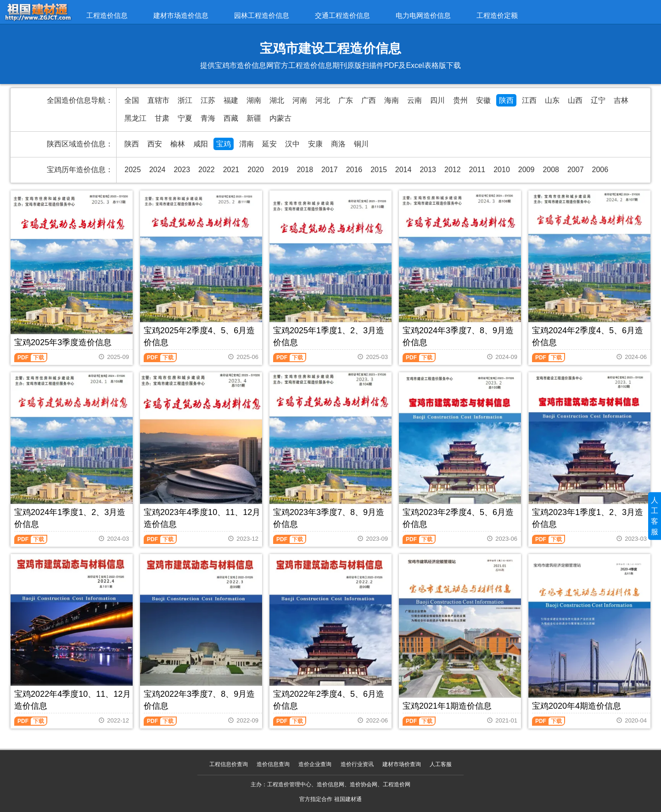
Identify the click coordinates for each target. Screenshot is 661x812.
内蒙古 (280, 118)
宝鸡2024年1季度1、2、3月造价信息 (70, 518)
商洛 (338, 144)
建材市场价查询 (402, 764)
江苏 (208, 100)
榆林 (178, 144)
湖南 (254, 100)
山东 (552, 100)
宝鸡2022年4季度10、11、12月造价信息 (73, 700)
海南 (392, 100)
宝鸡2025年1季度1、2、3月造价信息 (329, 336)
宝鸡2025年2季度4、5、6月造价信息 (199, 336)
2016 (354, 170)
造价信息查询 (273, 764)
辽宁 (598, 100)
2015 (379, 170)
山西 (575, 100)
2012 (453, 170)
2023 (182, 170)
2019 (280, 170)
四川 (437, 100)
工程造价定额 (497, 15)
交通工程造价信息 (342, 15)
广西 (369, 100)
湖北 (277, 100)
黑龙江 (135, 118)
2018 (305, 170)
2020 (256, 170)
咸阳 (201, 144)
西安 (155, 144)
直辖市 (158, 100)
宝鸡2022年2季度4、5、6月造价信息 (329, 700)
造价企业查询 (315, 764)
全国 (132, 100)
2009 (527, 170)
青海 (208, 118)
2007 (576, 170)
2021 (231, 170)
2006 (600, 170)
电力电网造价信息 (423, 15)
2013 (428, 170)
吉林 (621, 100)
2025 (133, 170)
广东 (346, 100)
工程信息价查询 (229, 764)
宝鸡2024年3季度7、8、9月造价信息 (458, 336)
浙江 (185, 100)
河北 (323, 100)
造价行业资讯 (357, 764)
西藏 (231, 118)
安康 (315, 144)
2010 (502, 170)
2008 (551, 170)
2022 (207, 170)
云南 (415, 100)
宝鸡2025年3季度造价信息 (63, 342)
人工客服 (441, 764)
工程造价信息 (107, 15)
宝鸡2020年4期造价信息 (577, 706)
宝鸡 (224, 144)
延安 (269, 144)
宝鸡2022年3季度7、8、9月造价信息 (199, 700)
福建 (231, 100)
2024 (157, 170)
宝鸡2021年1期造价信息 (447, 706)
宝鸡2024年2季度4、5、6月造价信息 (588, 336)
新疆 (254, 118)
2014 (403, 170)
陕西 (506, 100)
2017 (330, 170)
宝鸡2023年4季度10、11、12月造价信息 (202, 518)
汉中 (292, 144)
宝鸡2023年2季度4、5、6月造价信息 (458, 518)
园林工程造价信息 (262, 15)
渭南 (246, 144)
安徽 (483, 100)
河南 (300, 100)
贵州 (460, 100)
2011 (477, 170)
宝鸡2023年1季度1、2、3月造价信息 (588, 518)
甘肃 (162, 118)
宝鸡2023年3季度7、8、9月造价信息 (329, 518)
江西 (529, 100)
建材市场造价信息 (181, 15)
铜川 (361, 144)
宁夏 (185, 118)
